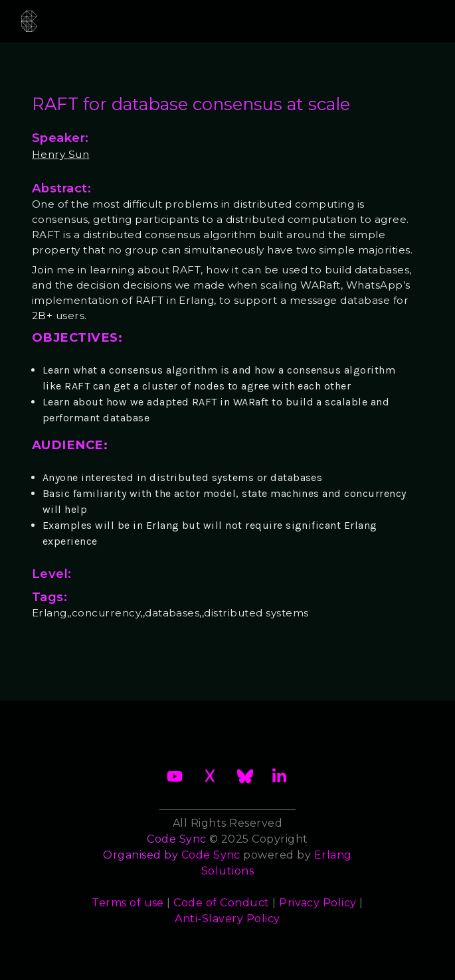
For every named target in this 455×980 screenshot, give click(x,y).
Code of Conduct (221, 903)
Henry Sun (60, 154)
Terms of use (128, 903)
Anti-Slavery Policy (227, 919)
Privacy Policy (318, 903)
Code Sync (211, 855)
